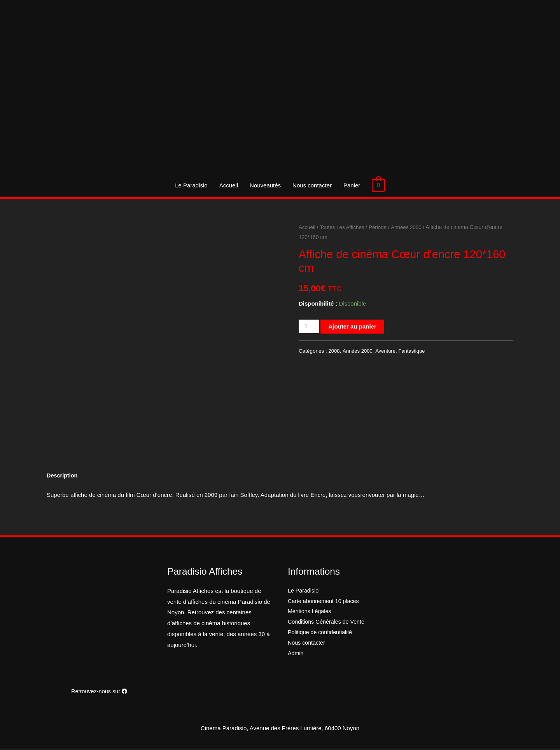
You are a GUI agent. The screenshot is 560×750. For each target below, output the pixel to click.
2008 (334, 351)
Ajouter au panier (353, 326)
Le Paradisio (192, 185)
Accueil (230, 185)
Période (380, 227)
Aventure (387, 351)
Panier (353, 185)
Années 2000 (409, 227)
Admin (296, 656)
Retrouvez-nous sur (99, 692)
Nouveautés (266, 185)
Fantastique (414, 351)
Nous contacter (313, 185)
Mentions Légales (311, 613)
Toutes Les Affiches (344, 227)
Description (63, 476)
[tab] (63, 476)
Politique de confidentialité (322, 635)
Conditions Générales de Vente (328, 624)
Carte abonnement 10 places (325, 602)
